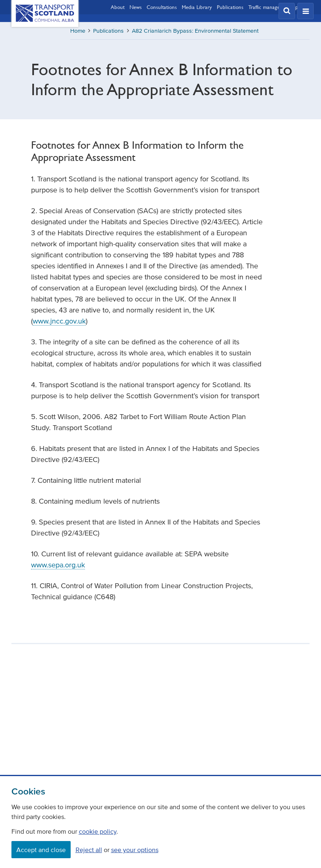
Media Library (197, 7)
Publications (230, 7)
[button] (287, 11)
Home (78, 31)
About (118, 7)
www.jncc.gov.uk (59, 321)
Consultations (162, 7)
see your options (135, 850)
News (136, 7)
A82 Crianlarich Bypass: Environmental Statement (195, 31)
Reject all (89, 850)
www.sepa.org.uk (58, 565)
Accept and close (41, 850)
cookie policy (98, 831)
